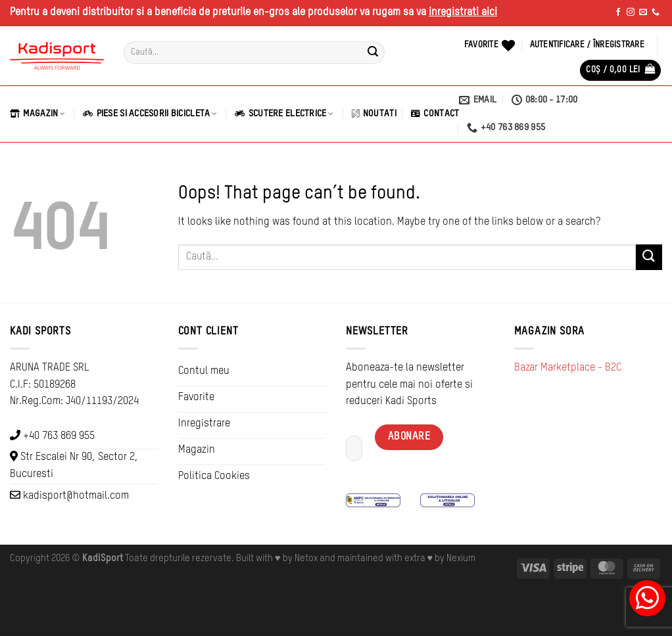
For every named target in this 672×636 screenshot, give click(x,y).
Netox (306, 558)
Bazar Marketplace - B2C (568, 368)
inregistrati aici (463, 12)
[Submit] (373, 53)
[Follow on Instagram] (631, 12)
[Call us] (656, 12)
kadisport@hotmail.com (76, 496)
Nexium (461, 558)
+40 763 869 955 (59, 436)
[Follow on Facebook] (618, 12)
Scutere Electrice (284, 114)
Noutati (374, 114)
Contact (435, 114)
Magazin (37, 114)
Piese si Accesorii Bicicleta (150, 114)
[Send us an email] (643, 12)
